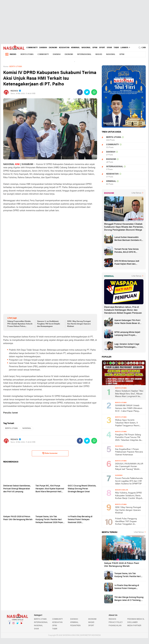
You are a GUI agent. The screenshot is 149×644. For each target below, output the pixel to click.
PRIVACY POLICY (116, 622)
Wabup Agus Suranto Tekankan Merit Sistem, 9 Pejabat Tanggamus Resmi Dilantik (127, 423)
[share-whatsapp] (94, 92)
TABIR (116, 48)
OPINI (95, 48)
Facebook (10, 624)
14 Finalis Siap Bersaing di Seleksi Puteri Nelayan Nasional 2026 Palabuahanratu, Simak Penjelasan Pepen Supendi (127, 587)
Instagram (13, 624)
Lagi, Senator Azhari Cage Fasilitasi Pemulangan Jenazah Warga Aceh (127, 346)
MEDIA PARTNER (134, 626)
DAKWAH (43, 48)
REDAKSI (112, 619)
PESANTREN (75, 626)
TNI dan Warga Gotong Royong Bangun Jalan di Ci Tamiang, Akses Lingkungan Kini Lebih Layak (129, 599)
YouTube (21, 624)
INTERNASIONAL (84, 54)
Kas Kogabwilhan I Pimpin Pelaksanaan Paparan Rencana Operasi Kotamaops (129, 452)
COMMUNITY (32, 48)
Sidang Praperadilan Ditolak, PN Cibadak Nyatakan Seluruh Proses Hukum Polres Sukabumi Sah (20, 324)
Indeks (11, 54)
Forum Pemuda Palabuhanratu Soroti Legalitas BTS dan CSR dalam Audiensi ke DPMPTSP (129, 481)
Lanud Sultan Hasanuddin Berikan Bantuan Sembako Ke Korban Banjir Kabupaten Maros (128, 239)
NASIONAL (86, 48)
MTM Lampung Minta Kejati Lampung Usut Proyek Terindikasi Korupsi (127, 334)
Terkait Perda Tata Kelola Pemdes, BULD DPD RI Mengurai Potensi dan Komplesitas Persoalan (126, 251)
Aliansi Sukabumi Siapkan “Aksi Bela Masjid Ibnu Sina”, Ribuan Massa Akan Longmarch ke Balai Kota (129, 394)
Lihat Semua (136, 193)
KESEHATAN (64, 48)
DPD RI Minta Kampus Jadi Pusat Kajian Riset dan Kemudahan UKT (127, 263)
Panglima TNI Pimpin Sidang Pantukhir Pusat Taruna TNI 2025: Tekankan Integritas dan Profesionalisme (129, 438)
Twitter (17, 624)
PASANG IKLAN (115, 626)
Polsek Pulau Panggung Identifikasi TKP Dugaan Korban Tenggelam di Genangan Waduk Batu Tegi (128, 522)
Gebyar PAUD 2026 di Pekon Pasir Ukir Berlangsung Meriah (122, 565)
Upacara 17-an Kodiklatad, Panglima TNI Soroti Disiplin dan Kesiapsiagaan (49, 324)
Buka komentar (50, 453)
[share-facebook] (80, 92)
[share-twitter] (87, 92)
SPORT (102, 48)
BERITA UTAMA (27, 54)
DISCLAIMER (132, 622)
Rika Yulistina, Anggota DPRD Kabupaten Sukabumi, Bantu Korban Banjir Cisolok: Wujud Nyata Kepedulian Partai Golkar (129, 496)
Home (6, 67)
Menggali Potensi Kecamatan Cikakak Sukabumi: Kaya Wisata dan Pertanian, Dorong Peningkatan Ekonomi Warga (124, 227)
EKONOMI (53, 48)
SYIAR (109, 48)
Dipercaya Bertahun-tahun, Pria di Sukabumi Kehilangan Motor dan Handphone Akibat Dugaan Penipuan (123, 310)
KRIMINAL (75, 48)
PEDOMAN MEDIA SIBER (137, 619)
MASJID (99, 54)
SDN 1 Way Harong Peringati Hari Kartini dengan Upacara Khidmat (79, 324)
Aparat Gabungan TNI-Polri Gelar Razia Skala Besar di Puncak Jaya (127, 322)
